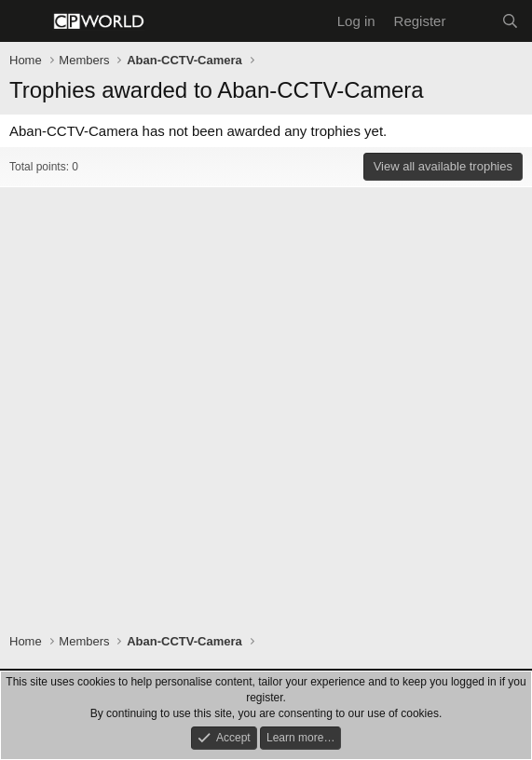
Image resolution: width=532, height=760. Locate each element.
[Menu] (26, 21)
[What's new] (473, 21)
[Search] (510, 21)
